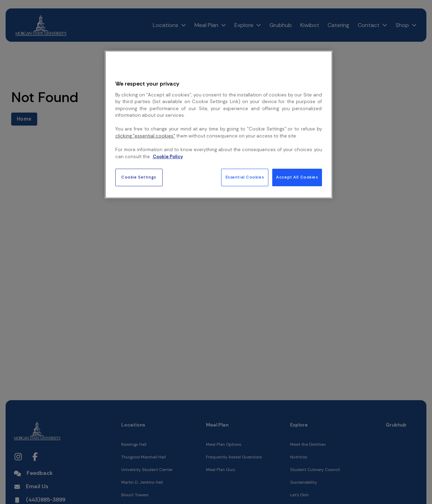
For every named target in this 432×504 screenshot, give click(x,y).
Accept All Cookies (297, 177)
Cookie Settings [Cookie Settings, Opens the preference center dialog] (139, 177)
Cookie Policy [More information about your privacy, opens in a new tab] (168, 157)
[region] (219, 125)
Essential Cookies (245, 177)
